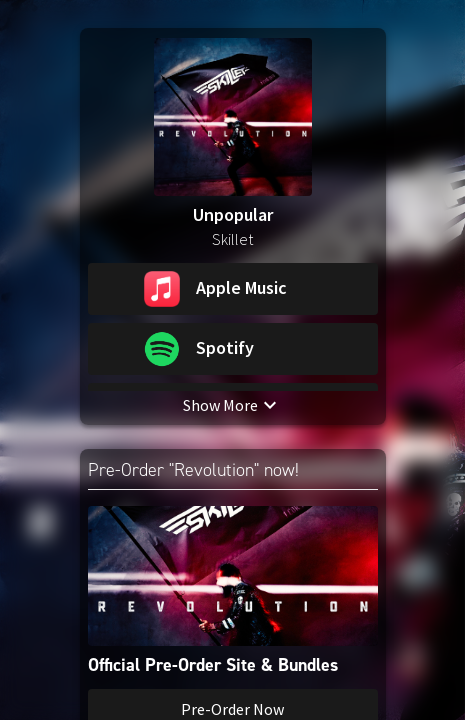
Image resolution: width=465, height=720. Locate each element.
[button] (233, 289)
